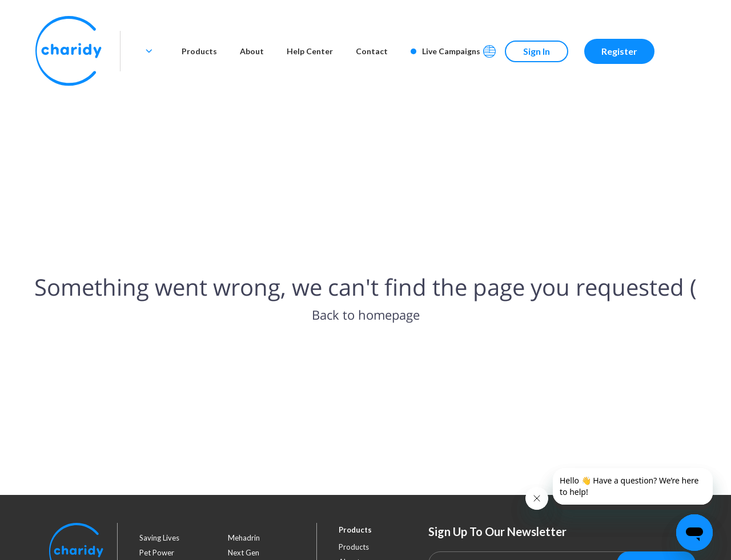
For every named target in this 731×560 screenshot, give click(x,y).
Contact (372, 51)
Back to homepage (366, 315)
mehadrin (244, 538)
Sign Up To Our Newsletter (497, 531)
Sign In (537, 51)
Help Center (310, 51)
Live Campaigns (445, 51)
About (252, 51)
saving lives (159, 538)
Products (199, 51)
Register (619, 51)
